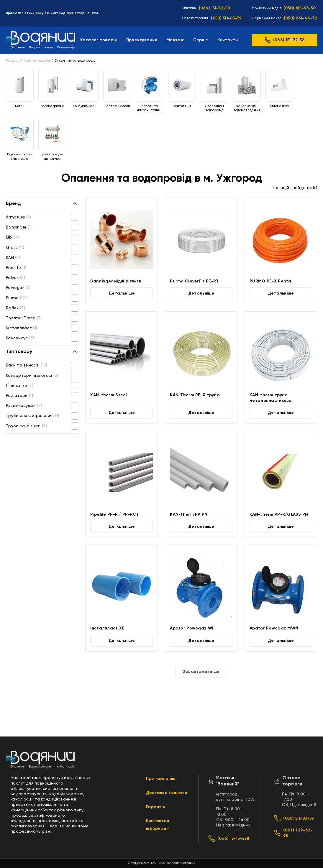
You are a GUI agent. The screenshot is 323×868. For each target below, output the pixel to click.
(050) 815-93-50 (300, 8)
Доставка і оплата (167, 793)
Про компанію (161, 779)
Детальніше (122, 293)
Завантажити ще (201, 672)
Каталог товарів (99, 40)
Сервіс (201, 40)
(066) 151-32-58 (215, 8)
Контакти (228, 40)
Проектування (142, 40)
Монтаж (175, 40)
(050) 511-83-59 (226, 18)
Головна (12, 61)
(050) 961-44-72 (300, 18)
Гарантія (155, 807)
